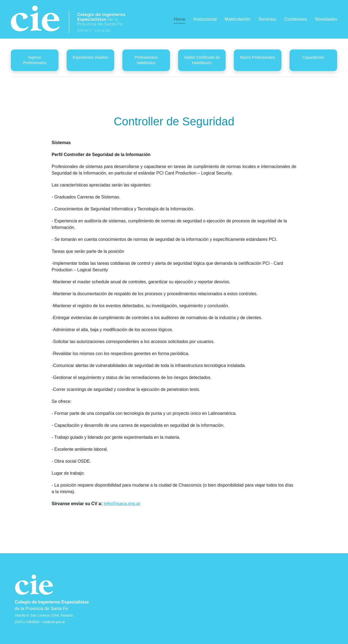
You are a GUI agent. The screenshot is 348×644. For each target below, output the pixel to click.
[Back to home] (68, 19)
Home (180, 19)
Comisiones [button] (296, 19)
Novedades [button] (326, 19)
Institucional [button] (205, 19)
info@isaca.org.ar (122, 504)
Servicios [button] (267, 19)
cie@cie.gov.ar (54, 622)
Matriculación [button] (237, 19)
